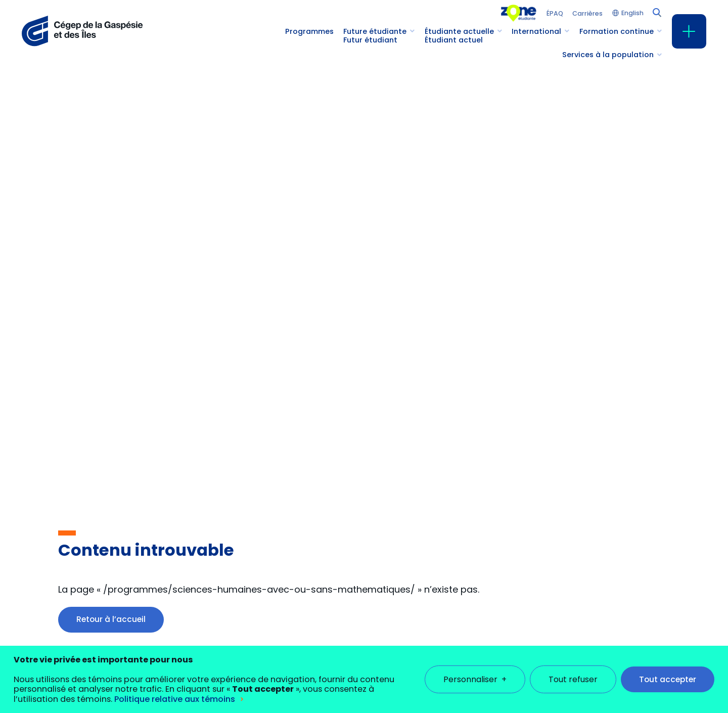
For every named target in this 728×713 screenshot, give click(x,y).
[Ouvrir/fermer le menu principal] (689, 31)
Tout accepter (668, 666)
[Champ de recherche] (656, 12)
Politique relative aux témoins (175, 686)
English (632, 13)
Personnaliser (475, 666)
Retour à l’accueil (111, 619)
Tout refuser (573, 666)
